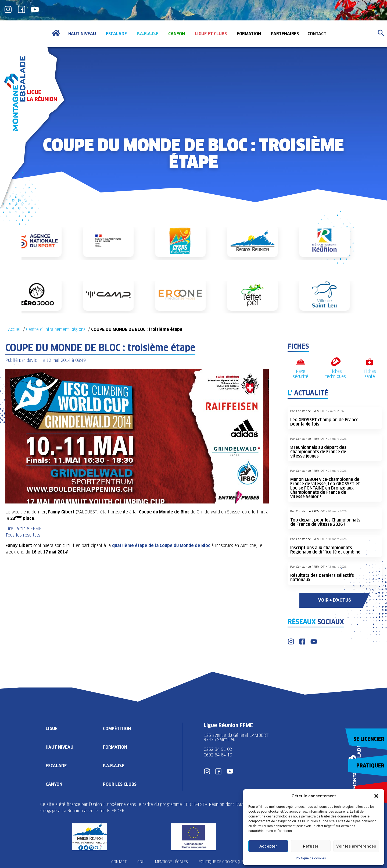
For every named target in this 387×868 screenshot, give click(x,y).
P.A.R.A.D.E (114, 766)
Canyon (54, 784)
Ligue (52, 729)
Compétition (117, 729)
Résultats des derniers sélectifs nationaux (322, 578)
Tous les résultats (23, 535)
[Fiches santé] (370, 362)
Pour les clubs (120, 784)
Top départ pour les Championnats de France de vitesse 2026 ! (325, 522)
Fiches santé (370, 374)
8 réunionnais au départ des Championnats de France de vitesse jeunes (318, 452)
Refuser (311, 846)
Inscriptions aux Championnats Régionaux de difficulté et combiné (325, 550)
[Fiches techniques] (336, 362)
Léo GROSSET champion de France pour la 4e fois (324, 422)
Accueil (15, 329)
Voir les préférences (356, 846)
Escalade (56, 766)
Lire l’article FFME (23, 529)
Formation (115, 747)
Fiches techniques (336, 374)
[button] (376, 796)
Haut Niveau (60, 747)
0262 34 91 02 (218, 749)
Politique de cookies (311, 858)
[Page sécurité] (301, 362)
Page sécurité (300, 374)
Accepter (268, 846)
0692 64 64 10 (218, 755)
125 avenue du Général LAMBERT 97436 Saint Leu (237, 737)
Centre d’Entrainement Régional (56, 329)
